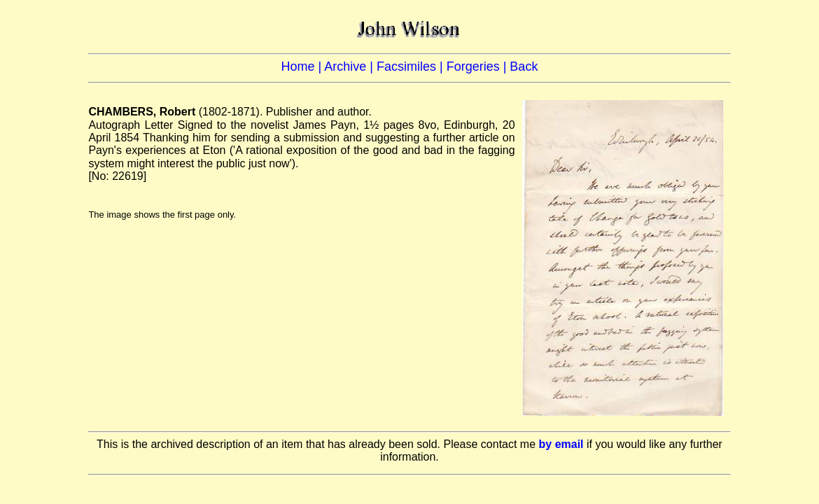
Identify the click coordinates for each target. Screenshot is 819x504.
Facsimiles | (412, 66)
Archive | (350, 66)
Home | (303, 66)
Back (524, 66)
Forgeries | (478, 66)
